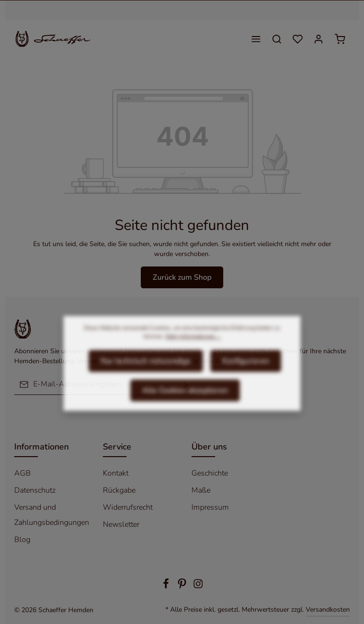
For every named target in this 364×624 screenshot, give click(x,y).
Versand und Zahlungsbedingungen (52, 515)
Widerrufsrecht (128, 507)
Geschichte (210, 473)
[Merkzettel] (298, 39)
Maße (201, 490)
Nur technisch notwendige (146, 376)
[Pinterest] (183, 587)
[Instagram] (198, 587)
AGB (23, 473)
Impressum (210, 507)
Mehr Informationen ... (193, 351)
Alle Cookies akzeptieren (185, 405)
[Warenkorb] (340, 39)
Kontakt (116, 473)
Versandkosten (328, 610)
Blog (22, 540)
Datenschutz (35, 490)
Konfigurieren (246, 376)
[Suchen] (277, 39)
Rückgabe (119, 490)
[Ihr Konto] (318, 39)
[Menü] (256, 39)
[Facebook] (167, 587)
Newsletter (121, 524)
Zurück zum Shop (182, 277)
